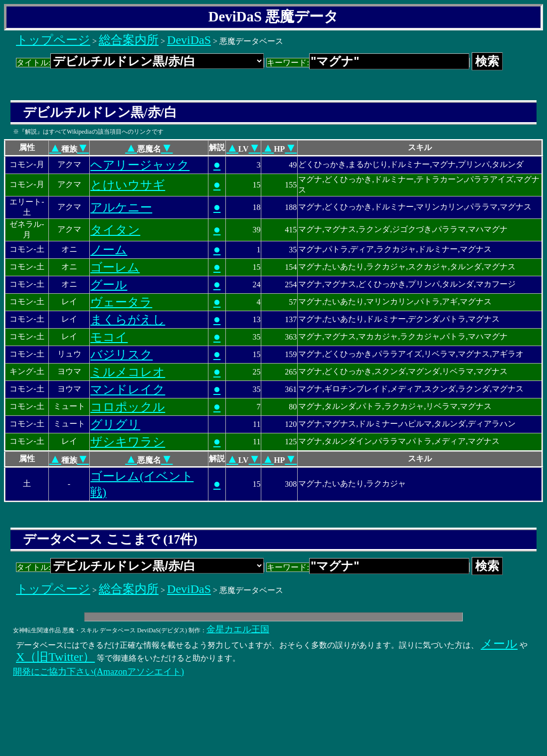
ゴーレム (115, 267)
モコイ (109, 337)
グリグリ (115, 424)
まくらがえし (128, 320)
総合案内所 (129, 40)
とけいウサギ (128, 185)
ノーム (109, 250)
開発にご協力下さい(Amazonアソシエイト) (98, 672)
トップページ (53, 40)
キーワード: (368, 63)
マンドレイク (128, 389)
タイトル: (140, 63)
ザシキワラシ (128, 442)
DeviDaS (189, 40)
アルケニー (121, 207)
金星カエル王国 (238, 629)
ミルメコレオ (128, 372)
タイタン (115, 230)
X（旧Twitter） (55, 657)
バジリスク (121, 355)
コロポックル (128, 407)
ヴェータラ (121, 302)
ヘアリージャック (140, 165)
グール (109, 285)
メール (499, 644)
